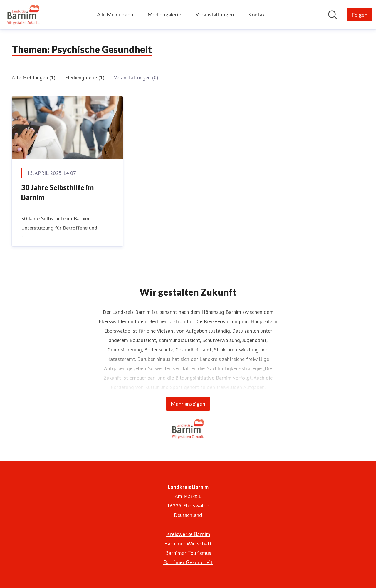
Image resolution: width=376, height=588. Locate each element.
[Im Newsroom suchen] (333, 15)
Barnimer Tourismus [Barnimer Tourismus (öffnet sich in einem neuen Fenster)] (188, 553)
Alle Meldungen (115, 14)
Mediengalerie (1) (85, 77)
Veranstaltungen (215, 14)
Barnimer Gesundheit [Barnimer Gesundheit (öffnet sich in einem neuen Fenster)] (188, 562)
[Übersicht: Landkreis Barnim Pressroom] (23, 15)
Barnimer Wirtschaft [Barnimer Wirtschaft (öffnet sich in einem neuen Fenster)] (188, 543)
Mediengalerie (164, 14)
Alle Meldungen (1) (34, 77)
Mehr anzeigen (188, 404)
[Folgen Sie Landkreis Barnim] (360, 15)
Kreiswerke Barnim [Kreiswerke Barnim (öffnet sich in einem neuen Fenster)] (188, 534)
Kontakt (258, 14)
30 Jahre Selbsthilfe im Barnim (57, 192)
